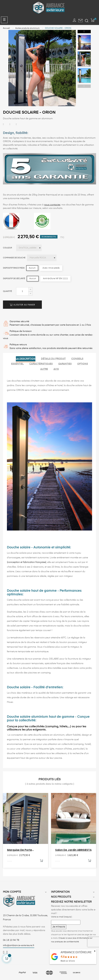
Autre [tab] (44, 369)
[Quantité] (22, 291)
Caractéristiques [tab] (41, 364)
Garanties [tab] (65, 364)
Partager (3, 124)
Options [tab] (83, 364)
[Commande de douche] (42, 258)
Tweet (10, 124)
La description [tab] (26, 359)
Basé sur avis (68, 961)
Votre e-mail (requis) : (62, 917)
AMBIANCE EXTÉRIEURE (76, 953)
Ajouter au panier (22, 305)
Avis (56, 369)
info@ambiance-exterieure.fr (19, 945)
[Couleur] (29, 248)
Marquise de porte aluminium (20, 850)
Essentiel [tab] (17, 364)
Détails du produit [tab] (53, 359)
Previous (84, 86)
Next (84, 32)
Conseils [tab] (77, 359)
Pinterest (16, 124)
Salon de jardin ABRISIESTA (73, 850)
